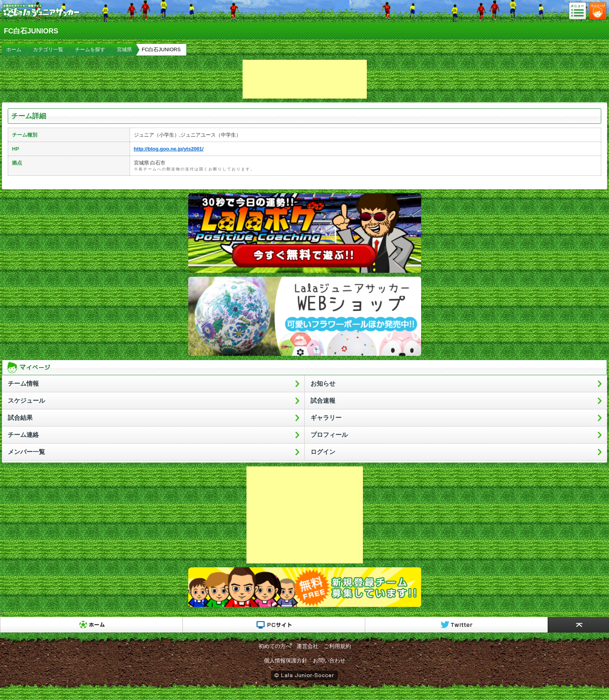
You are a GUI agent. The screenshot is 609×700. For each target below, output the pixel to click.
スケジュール (26, 401)
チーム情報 (23, 384)
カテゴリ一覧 (48, 49)
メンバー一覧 (26, 452)
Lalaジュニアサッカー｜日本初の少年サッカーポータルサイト (41, 17)
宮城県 (124, 49)
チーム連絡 (23, 435)
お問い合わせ (329, 660)
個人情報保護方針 (286, 660)
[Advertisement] (305, 79)
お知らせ (323, 384)
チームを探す (90, 49)
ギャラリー (326, 418)
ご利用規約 (337, 646)
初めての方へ (275, 646)
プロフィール (329, 435)
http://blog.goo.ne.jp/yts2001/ (169, 149)
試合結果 (20, 418)
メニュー (580, 11)
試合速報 (323, 401)
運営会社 (307, 646)
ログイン (323, 452)
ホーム (14, 49)
